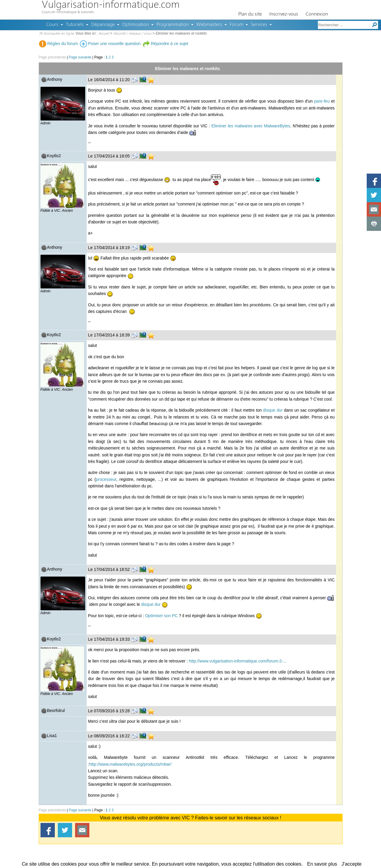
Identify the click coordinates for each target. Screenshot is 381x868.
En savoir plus (322, 864)
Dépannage (103, 25)
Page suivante (80, 57)
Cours (52, 25)
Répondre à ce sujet (165, 44)
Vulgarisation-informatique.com (111, 5)
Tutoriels (75, 25)
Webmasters (209, 25)
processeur (106, 479)
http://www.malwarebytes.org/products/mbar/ (130, 764)
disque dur (273, 410)
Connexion (317, 14)
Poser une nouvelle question (110, 44)
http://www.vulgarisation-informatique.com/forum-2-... (238, 661)
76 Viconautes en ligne (56, 34)
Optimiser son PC (161, 616)
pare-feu (322, 101)
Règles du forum (59, 44)
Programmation (173, 25)
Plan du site (250, 14)
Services (259, 25)
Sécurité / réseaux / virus (132, 34)
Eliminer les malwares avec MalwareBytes (251, 126)
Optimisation (136, 25)
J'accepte (352, 864)
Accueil (104, 34)
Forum (237, 25)
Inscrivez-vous (284, 14)
